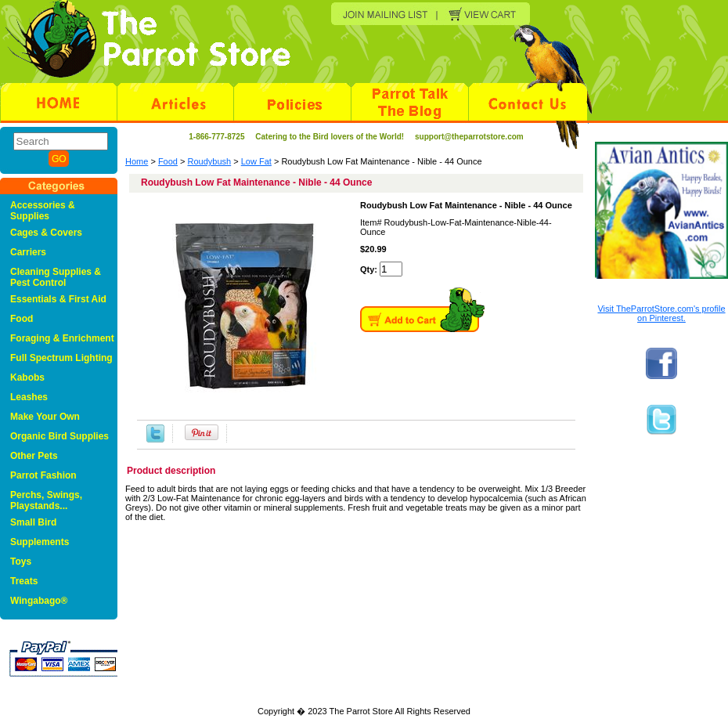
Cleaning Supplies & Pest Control (56, 277)
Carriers (28, 252)
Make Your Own (45, 417)
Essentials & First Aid (58, 299)
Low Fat (256, 161)
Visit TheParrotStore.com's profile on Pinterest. (661, 313)
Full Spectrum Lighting (61, 358)
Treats (24, 581)
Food (168, 161)
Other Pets (34, 456)
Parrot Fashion (43, 475)
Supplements (40, 542)
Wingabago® (39, 601)
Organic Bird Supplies (59, 436)
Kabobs (27, 377)
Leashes (29, 397)
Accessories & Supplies (43, 211)
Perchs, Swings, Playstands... (46, 500)
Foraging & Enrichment (62, 338)
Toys (21, 562)
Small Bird (33, 522)
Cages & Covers (46, 233)
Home (137, 161)
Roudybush (210, 161)
